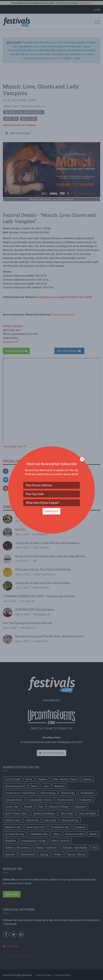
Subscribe (51, 511)
